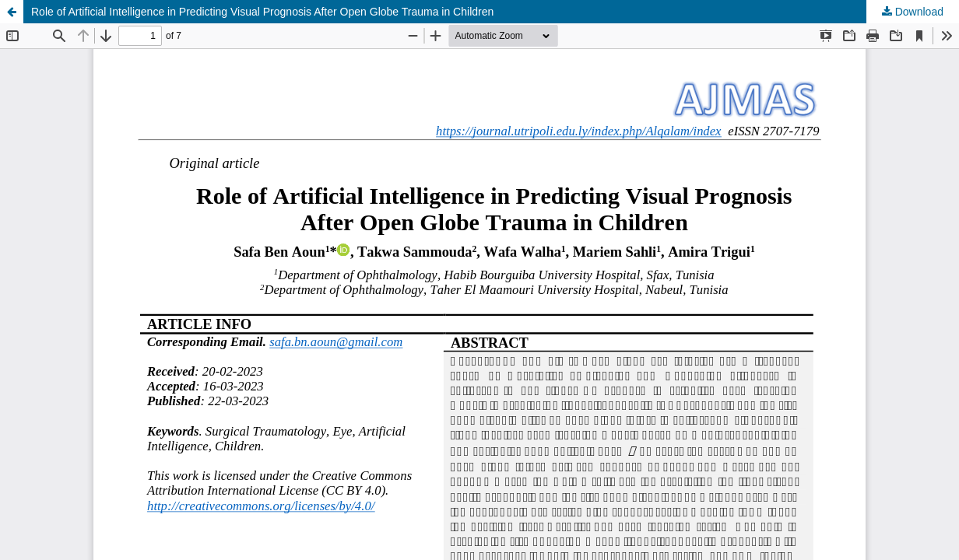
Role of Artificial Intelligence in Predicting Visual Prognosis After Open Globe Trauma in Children (262, 12)
